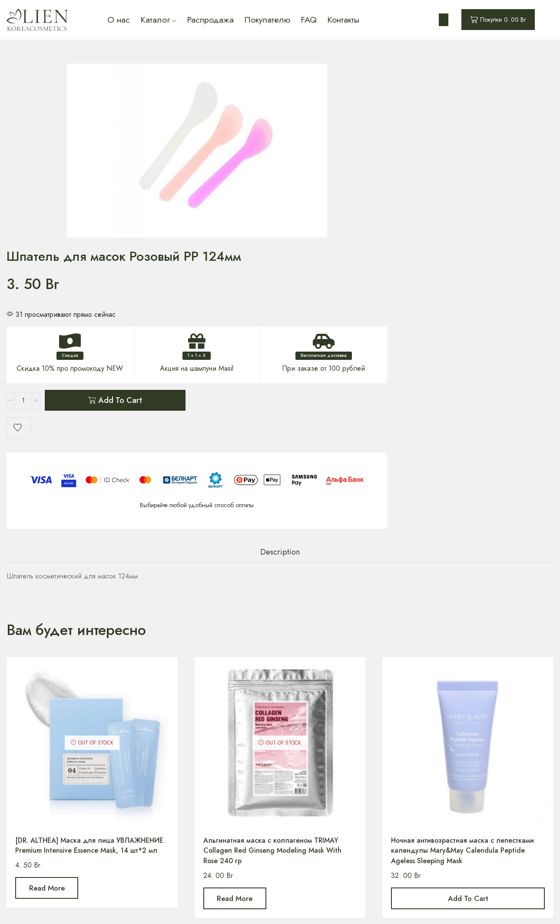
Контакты (343, 20)
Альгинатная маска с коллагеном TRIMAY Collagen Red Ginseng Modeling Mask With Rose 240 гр (273, 650)
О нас (119, 20)
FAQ (309, 20)
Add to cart (400, 210)
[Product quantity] (304, 210)
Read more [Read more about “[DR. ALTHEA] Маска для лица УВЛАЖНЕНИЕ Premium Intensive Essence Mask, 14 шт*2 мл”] (47, 688)
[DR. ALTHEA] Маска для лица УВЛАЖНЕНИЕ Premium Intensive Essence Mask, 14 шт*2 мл (89, 645)
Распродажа (210, 20)
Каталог (158, 20)
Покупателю (267, 20)
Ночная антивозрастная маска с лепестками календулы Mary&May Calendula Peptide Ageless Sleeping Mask (463, 650)
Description (280, 352)
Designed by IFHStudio (376, 906)
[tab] (280, 352)
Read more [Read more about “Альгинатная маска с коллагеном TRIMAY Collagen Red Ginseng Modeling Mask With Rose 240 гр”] (235, 698)
